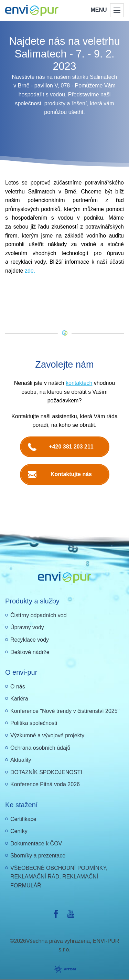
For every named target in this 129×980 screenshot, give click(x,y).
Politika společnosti (34, 723)
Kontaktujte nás (71, 474)
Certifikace (23, 819)
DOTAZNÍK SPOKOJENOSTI (46, 772)
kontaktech (79, 383)
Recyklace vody (30, 640)
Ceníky (19, 831)
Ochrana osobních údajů (40, 748)
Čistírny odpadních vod (39, 615)
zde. (31, 271)
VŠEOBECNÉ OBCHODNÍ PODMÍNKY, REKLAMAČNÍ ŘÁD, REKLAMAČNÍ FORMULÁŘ (59, 877)
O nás (18, 687)
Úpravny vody (27, 627)
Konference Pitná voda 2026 (45, 784)
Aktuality (21, 760)
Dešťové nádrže (30, 652)
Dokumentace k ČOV (36, 844)
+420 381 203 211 (71, 447)
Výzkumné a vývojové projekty (47, 735)
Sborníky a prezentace (38, 856)
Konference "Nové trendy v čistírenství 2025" (65, 711)
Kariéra (19, 699)
